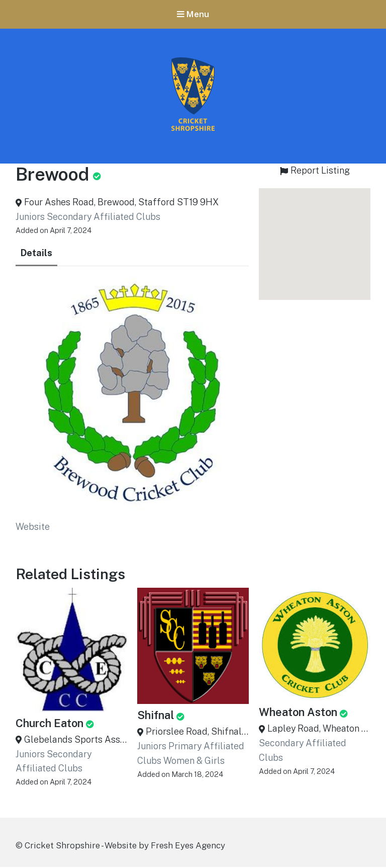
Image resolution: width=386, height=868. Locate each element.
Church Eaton (50, 724)
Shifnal (156, 716)
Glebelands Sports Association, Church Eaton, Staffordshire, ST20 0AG (76, 740)
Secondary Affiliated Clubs (104, 218)
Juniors (30, 218)
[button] (315, 236)
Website (33, 528)
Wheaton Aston (298, 713)
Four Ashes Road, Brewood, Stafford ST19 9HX (121, 203)
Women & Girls (194, 761)
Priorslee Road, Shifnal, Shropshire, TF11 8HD (197, 732)
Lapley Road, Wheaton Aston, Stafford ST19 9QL (319, 729)
